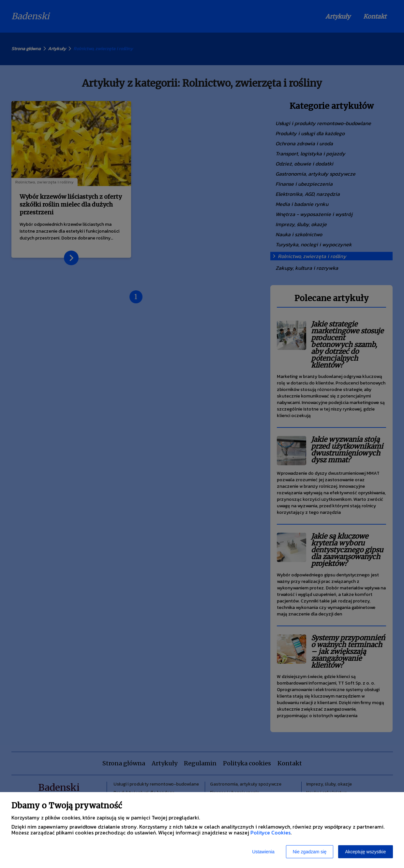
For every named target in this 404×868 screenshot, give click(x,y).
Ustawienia (263, 852)
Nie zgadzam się (310, 852)
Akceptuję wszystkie (365, 852)
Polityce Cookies (270, 832)
